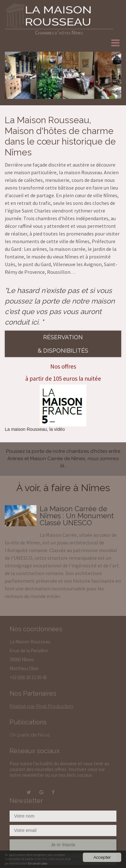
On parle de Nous (30, 735)
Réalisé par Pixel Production (41, 706)
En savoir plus (38, 864)
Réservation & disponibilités (63, 344)
